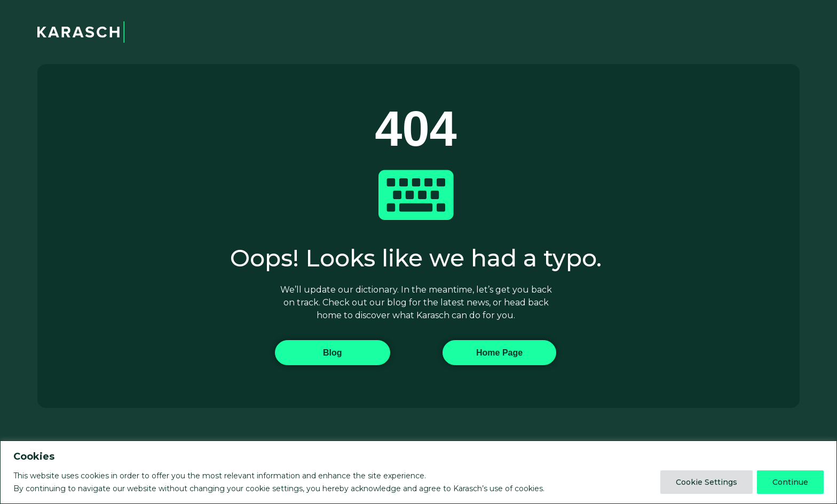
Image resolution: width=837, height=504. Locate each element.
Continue (790, 482)
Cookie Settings (706, 482)
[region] (418, 472)
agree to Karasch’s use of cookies (481, 489)
